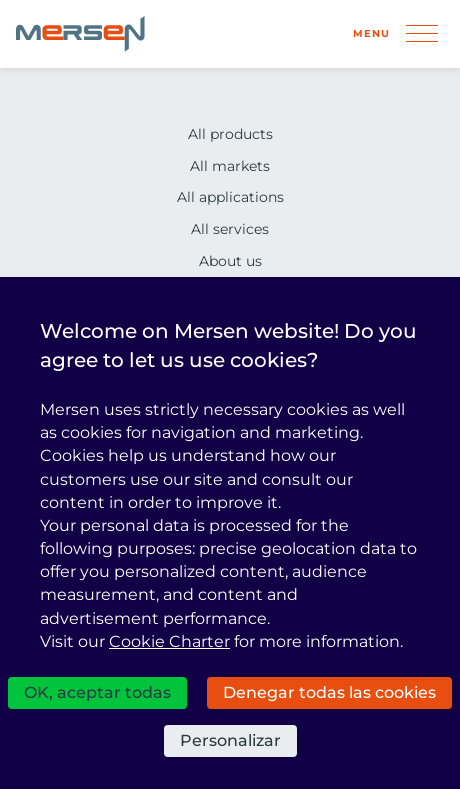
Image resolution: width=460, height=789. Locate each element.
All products (230, 134)
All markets (230, 166)
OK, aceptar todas (97, 692)
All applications (230, 197)
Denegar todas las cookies (329, 692)
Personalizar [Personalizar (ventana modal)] (230, 740)
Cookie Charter (169, 641)
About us (230, 261)
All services (230, 229)
